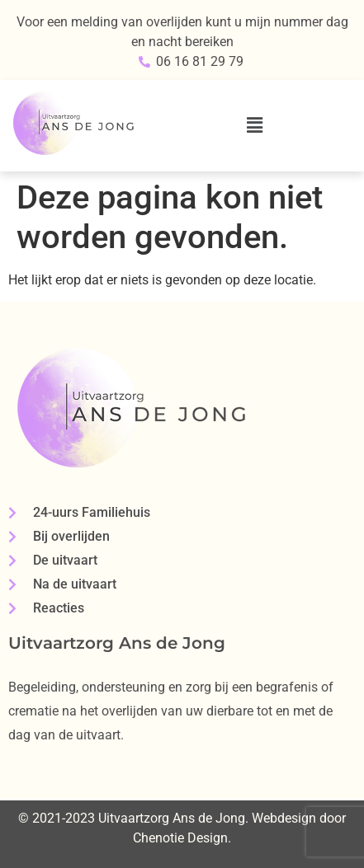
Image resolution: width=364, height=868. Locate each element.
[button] (255, 125)
